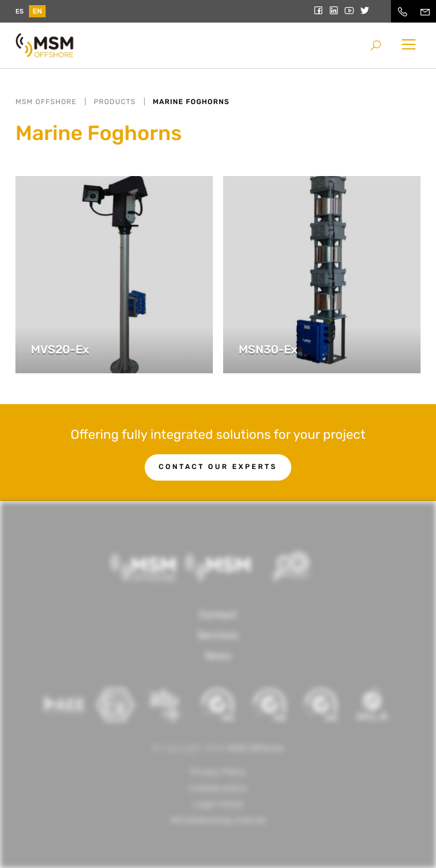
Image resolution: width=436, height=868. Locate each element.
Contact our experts (218, 467)
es (20, 12)
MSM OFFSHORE (46, 102)
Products (115, 102)
